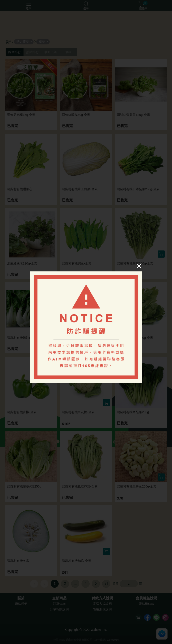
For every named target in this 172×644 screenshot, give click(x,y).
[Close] (139, 266)
